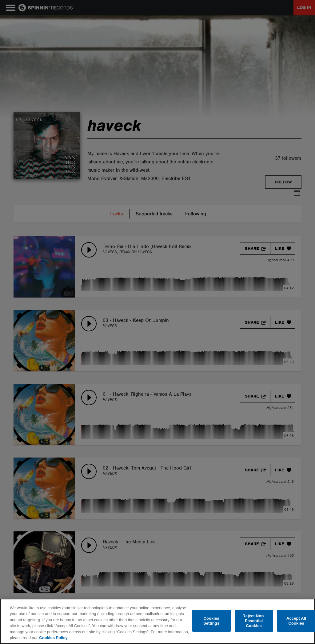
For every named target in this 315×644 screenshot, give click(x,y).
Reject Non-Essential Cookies (254, 621)
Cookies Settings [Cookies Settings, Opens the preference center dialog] (211, 621)
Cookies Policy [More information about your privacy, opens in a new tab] (53, 638)
